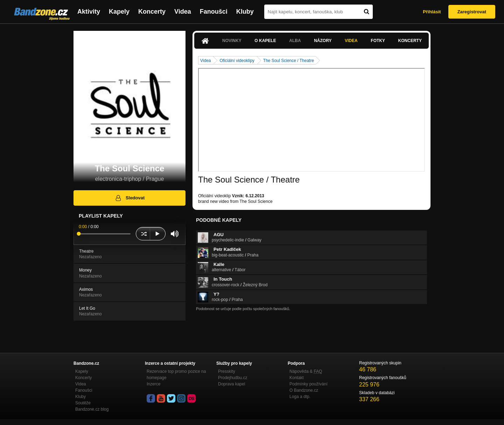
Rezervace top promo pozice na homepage (176, 375)
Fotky (378, 41)
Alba (295, 41)
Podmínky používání (309, 384)
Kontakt (297, 378)
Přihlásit (432, 12)
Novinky (232, 41)
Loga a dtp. (300, 397)
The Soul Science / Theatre (289, 61)
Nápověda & (306, 371)
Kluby (245, 12)
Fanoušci (214, 12)
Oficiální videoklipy (237, 61)
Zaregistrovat (472, 12)
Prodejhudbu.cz (233, 378)
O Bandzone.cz (304, 390)
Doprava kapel (232, 384)
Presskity (227, 371)
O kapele (265, 41)
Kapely (119, 12)
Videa (183, 12)
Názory (323, 41)
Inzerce (153, 384)
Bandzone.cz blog (92, 409)
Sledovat (130, 198)
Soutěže (83, 403)
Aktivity (89, 12)
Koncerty (152, 12)
